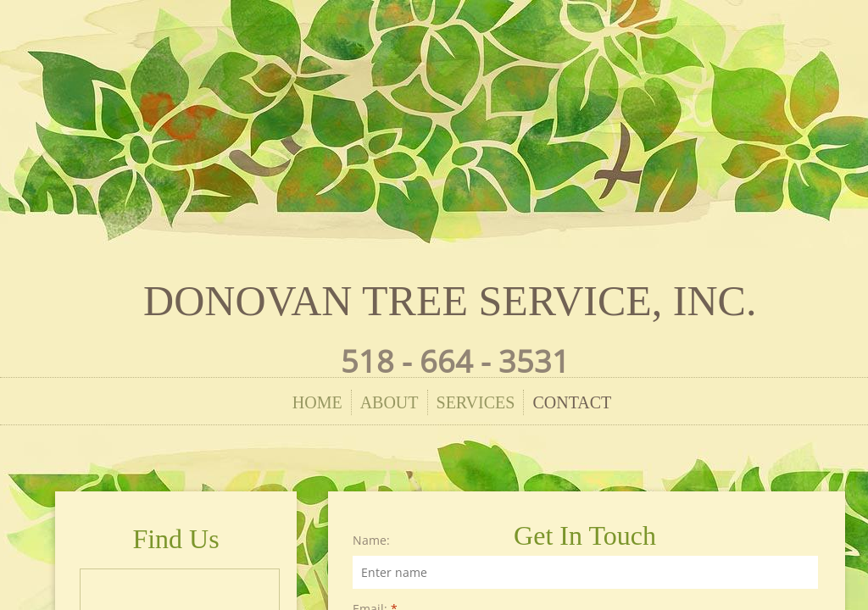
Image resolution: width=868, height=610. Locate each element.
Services (476, 402)
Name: (371, 540)
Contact (572, 402)
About (389, 402)
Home (317, 402)
